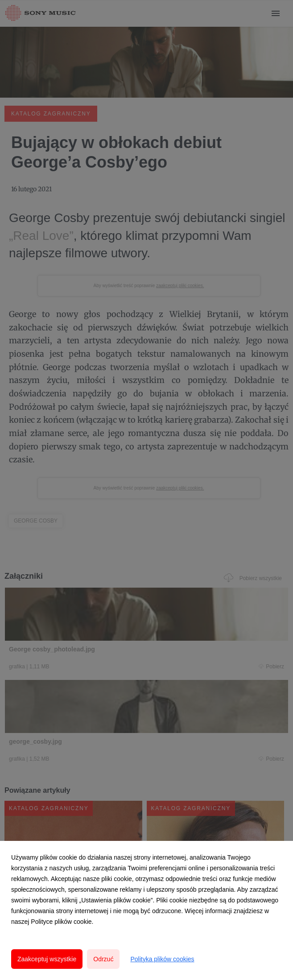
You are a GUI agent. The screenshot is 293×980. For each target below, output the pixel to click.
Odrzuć (103, 959)
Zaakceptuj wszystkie (47, 959)
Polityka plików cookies (162, 959)
